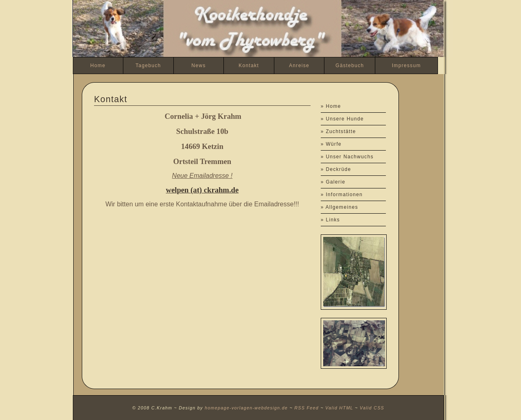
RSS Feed (306, 408)
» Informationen (342, 195)
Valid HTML (339, 408)
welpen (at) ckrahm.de (202, 190)
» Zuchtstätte (338, 131)
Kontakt (249, 66)
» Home (331, 106)
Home (98, 66)
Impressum (406, 66)
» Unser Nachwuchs (347, 157)
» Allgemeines (339, 207)
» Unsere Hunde (342, 119)
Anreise (299, 66)
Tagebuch (148, 66)
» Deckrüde (336, 169)
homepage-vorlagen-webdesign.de (246, 408)
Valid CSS (372, 408)
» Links (330, 220)
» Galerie (333, 182)
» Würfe (331, 144)
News (198, 66)
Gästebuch (350, 66)
